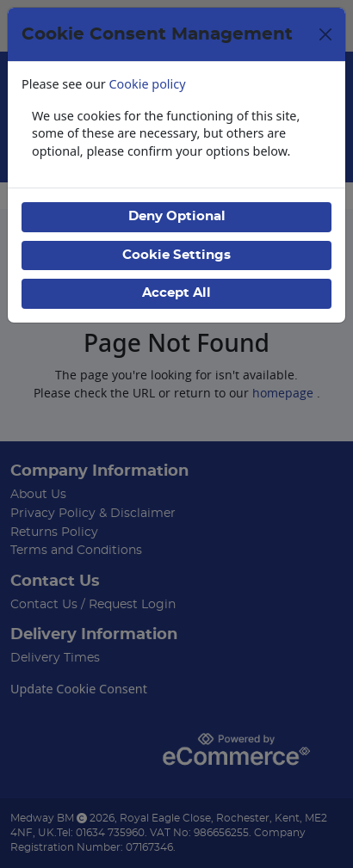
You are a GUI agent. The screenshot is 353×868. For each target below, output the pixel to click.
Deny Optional (177, 216)
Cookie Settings (176, 255)
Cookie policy (148, 84)
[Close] (325, 34)
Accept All (176, 293)
